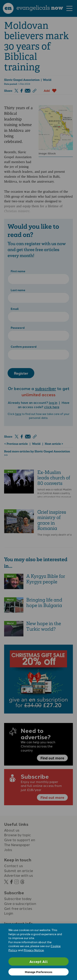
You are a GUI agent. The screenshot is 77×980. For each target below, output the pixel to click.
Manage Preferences (38, 972)
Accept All (39, 961)
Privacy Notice (34, 950)
